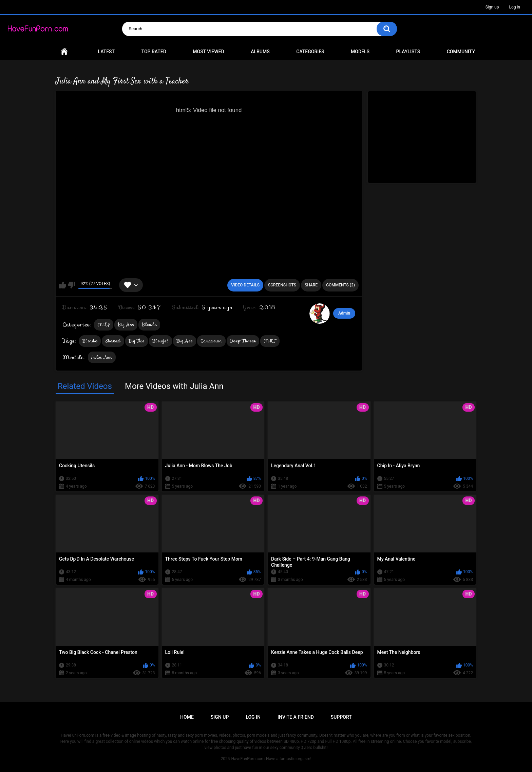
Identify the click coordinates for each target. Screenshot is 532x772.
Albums (260, 52)
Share (311, 285)
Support (341, 717)
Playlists (408, 52)
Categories (310, 52)
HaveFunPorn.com (248, 759)
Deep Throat (243, 341)
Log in (515, 7)
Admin (344, 313)
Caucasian (211, 341)
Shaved (113, 341)
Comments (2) (340, 285)
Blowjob (160, 341)
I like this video (63, 285)
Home (64, 52)
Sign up (492, 7)
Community (461, 52)
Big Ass (126, 325)
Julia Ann (102, 357)
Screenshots (282, 285)
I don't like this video (71, 285)
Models (360, 52)
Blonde (149, 325)
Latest (107, 52)
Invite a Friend (296, 717)
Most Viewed (208, 52)
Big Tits (137, 341)
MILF (104, 325)
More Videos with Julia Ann (174, 386)
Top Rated (154, 52)
